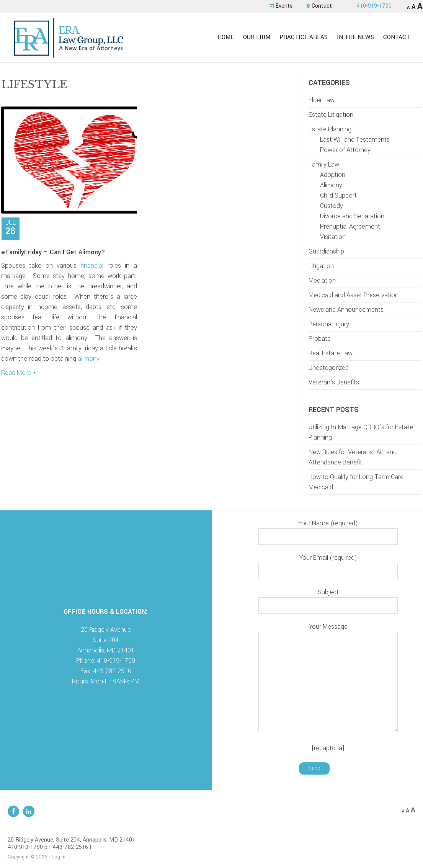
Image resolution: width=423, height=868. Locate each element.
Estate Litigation (331, 115)
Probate (320, 339)
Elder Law (322, 100)
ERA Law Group (68, 38)
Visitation (333, 237)
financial (92, 266)
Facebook (13, 811)
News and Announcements (346, 310)
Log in (59, 857)
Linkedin (29, 811)
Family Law (324, 164)
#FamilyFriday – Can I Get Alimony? (53, 252)
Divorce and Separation (352, 216)
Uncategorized (329, 368)
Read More (16, 373)
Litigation (321, 266)
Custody (332, 206)
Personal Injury (329, 324)
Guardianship (326, 251)
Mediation (322, 280)
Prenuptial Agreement (350, 226)
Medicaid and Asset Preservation (354, 295)
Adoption (333, 175)
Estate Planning (330, 129)
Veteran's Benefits (334, 382)
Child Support (338, 195)
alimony (89, 359)
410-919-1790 (374, 6)
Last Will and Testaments (355, 140)
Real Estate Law (331, 353)
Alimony (331, 185)
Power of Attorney (345, 150)
